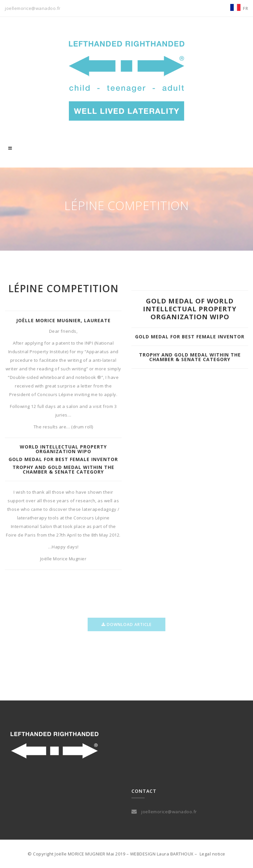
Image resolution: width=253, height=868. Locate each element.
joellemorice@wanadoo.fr (33, 8)
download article (126, 629)
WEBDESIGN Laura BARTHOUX (162, 854)
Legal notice (212, 854)
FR (245, 8)
